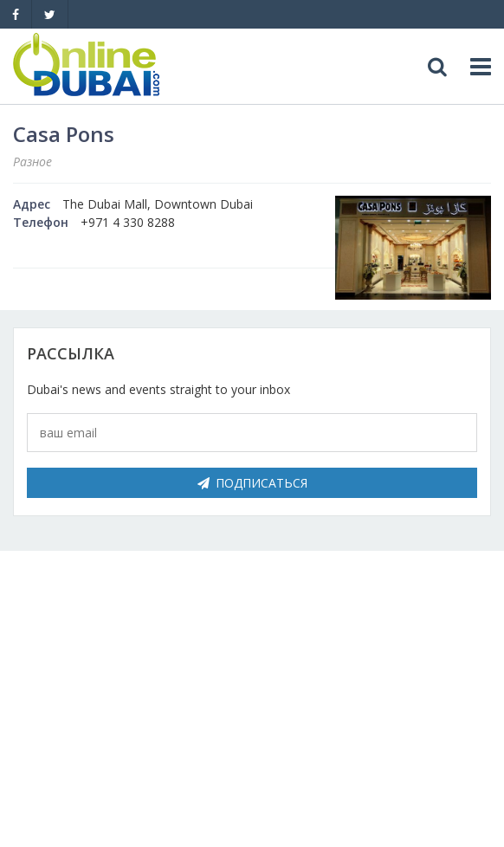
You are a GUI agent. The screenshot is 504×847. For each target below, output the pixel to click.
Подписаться (252, 483)
